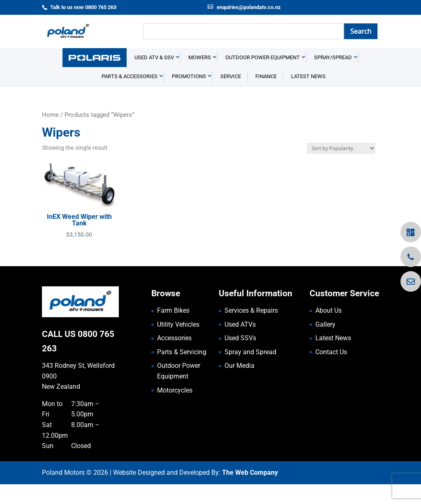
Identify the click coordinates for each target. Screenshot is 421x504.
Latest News (308, 96)
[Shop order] (341, 168)
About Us (328, 330)
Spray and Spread (250, 371)
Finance (266, 96)
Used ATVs (240, 344)
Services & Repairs (251, 330)
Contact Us (331, 371)
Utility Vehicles (178, 344)
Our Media (239, 385)
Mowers (200, 77)
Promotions (189, 96)
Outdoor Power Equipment (263, 77)
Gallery (325, 344)
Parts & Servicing (182, 371)
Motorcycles (175, 410)
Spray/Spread (333, 77)
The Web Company (250, 492)
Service (231, 96)
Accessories (174, 358)
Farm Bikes (173, 330)
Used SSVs (240, 358)
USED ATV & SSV (154, 77)
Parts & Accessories (130, 96)
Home (50, 135)
